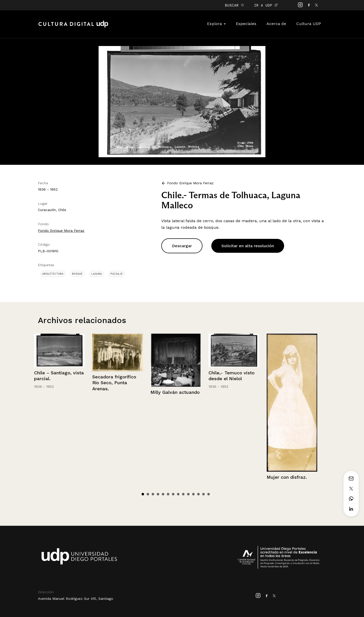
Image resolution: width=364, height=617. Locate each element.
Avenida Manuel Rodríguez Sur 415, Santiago (76, 599)
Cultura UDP (309, 24)
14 (209, 494)
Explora (216, 24)
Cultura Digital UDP (73, 27)
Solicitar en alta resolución (248, 246)
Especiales (246, 24)
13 (203, 494)
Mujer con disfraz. (287, 477)
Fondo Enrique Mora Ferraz (61, 231)
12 (198, 494)
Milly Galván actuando (175, 392)
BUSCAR (234, 5)
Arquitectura (53, 274)
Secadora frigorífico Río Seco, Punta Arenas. (114, 383)
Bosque (77, 274)
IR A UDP (266, 5)
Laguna (97, 274)
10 (188, 494)
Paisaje (117, 274)
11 (193, 494)
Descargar (182, 246)
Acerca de (276, 24)
